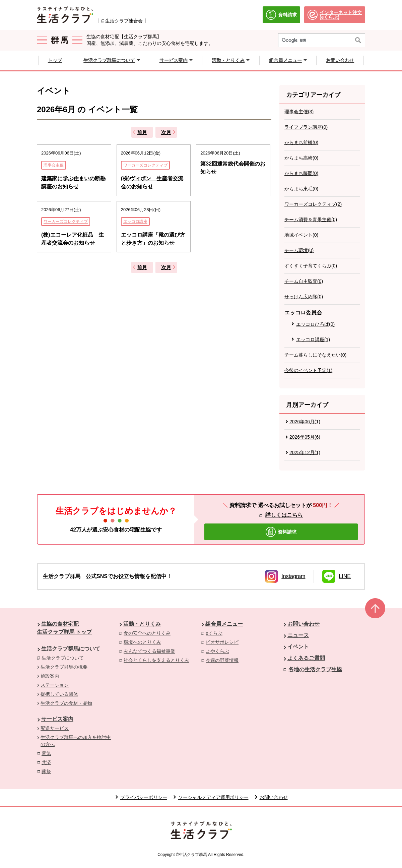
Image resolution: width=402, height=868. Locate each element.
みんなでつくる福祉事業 (151, 651)
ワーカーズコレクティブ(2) (313, 204)
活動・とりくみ (142, 624)
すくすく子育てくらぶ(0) (311, 266)
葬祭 (48, 771)
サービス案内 (57, 719)
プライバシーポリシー (144, 797)
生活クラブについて (63, 658)
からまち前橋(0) (301, 142)
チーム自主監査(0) (304, 281)
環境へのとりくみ (144, 642)
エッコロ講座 (135, 222)
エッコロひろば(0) (315, 324)
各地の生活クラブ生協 (315, 669)
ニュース (298, 635)
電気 (48, 753)
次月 (166, 132)
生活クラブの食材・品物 (66, 703)
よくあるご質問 (306, 658)
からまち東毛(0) (301, 189)
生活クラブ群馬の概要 (64, 667)
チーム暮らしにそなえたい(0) (315, 355)
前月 (142, 132)
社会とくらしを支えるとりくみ (158, 660)
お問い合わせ (304, 624)
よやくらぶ (219, 651)
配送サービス (55, 728)
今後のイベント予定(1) (308, 370)
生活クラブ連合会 (124, 21)
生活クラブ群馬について (71, 649)
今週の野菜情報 (224, 660)
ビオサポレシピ (224, 642)
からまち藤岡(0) (301, 173)
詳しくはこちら (284, 515)
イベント (298, 647)
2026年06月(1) (305, 422)
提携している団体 (59, 694)
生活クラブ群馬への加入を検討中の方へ (76, 741)
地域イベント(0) (301, 235)
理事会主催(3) (299, 112)
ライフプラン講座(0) (306, 127)
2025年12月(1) (305, 452)
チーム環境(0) (299, 250)
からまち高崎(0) (301, 158)
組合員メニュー (224, 624)
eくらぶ (216, 633)
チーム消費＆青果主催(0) (311, 220)
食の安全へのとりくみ (149, 633)
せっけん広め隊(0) (304, 297)
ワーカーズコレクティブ (145, 165)
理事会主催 (54, 165)
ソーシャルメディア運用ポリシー (213, 797)
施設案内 (50, 676)
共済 (48, 762)
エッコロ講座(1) (313, 339)
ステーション (55, 685)
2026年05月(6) (305, 437)
